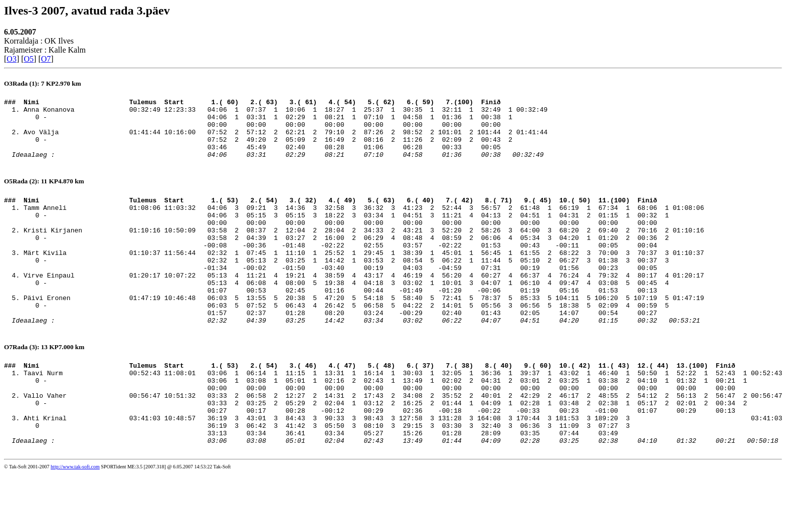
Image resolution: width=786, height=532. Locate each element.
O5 (29, 59)
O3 (12, 59)
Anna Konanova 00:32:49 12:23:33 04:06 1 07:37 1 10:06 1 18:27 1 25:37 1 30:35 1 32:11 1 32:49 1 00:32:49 (285, 112)
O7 (46, 59)
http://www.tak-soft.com (75, 525)
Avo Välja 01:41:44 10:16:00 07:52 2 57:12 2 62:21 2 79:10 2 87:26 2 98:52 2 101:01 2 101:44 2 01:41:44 (285, 139)
